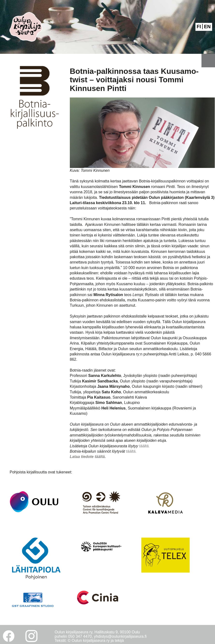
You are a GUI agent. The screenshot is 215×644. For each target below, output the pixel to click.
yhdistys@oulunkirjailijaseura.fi (120, 636)
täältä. (144, 446)
